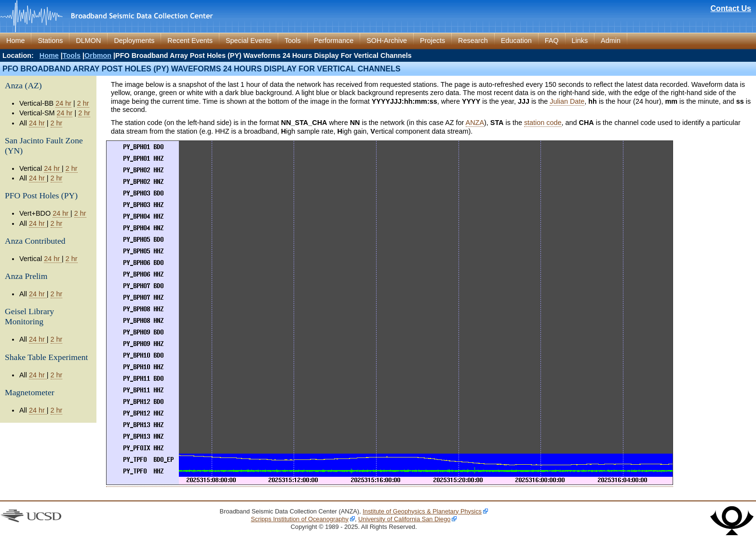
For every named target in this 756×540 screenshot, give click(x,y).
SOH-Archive (387, 41)
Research (473, 41)
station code (543, 123)
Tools (293, 41)
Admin (611, 41)
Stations (50, 41)
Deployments (134, 41)
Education (516, 41)
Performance (334, 41)
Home (15, 41)
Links (580, 41)
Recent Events (190, 41)
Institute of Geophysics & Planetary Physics (422, 511)
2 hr (83, 103)
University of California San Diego (404, 519)
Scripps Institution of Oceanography (300, 519)
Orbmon (98, 55)
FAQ (552, 41)
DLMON (88, 41)
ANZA (475, 123)
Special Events (249, 41)
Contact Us (731, 8)
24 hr (63, 103)
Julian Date (567, 101)
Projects (432, 41)
